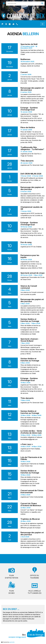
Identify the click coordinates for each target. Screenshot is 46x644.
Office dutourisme (34, 577)
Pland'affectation (11, 577)
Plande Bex (12, 592)
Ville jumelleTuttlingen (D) (35, 592)
